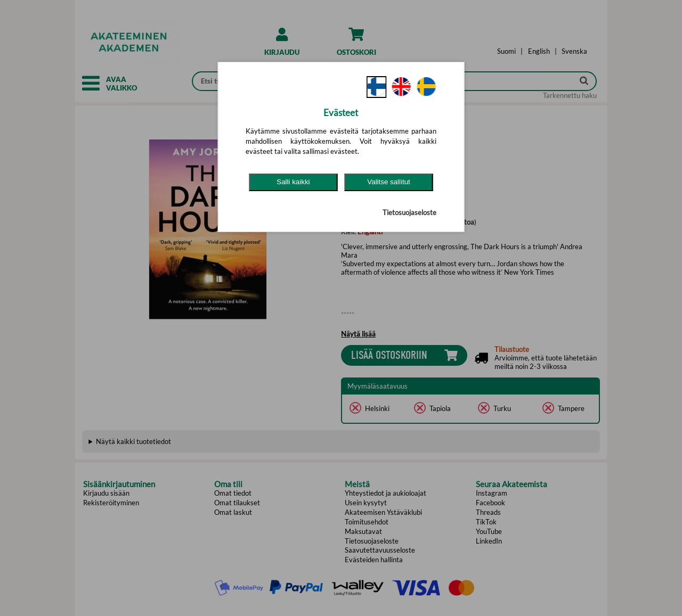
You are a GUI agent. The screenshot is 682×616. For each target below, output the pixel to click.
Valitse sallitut (389, 182)
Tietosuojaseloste (409, 212)
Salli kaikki (293, 182)
